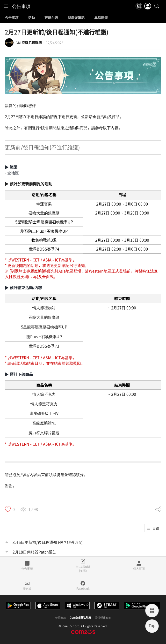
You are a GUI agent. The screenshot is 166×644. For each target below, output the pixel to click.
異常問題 (101, 18)
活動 (31, 18)
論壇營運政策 (103, 618)
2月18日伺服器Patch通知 (35, 552)
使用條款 (61, 618)
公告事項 (21, 6)
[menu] (6, 6)
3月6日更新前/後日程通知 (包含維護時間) (48, 542)
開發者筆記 (76, 18)
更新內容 (51, 18)
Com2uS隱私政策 (80, 618)
